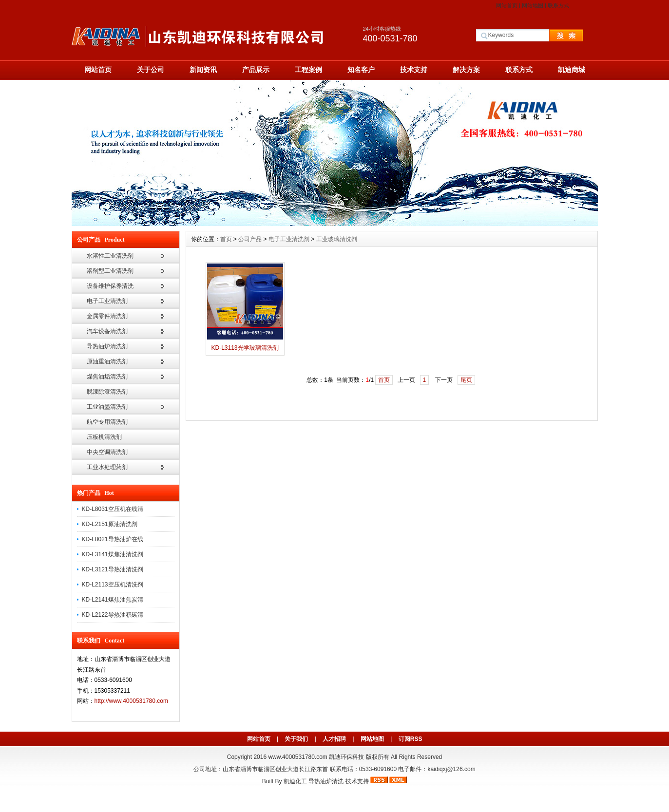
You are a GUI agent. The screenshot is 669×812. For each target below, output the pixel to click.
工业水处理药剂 (107, 467)
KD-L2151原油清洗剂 (110, 524)
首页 (226, 239)
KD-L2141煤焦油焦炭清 (113, 600)
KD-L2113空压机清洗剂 (113, 585)
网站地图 (533, 5)
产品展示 (256, 70)
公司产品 (250, 239)
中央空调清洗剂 (107, 452)
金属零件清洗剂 (107, 316)
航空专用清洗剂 (107, 422)
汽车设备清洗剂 (107, 331)
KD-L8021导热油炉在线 (113, 539)
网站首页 (507, 5)
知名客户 (361, 70)
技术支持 (414, 70)
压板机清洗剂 (104, 437)
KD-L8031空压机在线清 (113, 509)
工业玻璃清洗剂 (337, 239)
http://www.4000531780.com (131, 701)
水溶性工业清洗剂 (110, 256)
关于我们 (296, 739)
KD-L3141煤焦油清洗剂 (113, 554)
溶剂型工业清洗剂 (110, 271)
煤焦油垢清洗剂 (107, 377)
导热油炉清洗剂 (107, 346)
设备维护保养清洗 (110, 286)
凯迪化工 (295, 781)
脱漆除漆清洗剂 (107, 392)
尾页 (466, 380)
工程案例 (308, 70)
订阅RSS (411, 739)
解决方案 (466, 70)
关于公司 (151, 70)
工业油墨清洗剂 (107, 407)
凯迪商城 (572, 70)
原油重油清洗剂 (107, 361)
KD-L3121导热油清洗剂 (113, 569)
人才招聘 (334, 739)
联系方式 (558, 5)
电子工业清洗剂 (107, 301)
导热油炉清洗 (326, 781)
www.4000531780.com (297, 757)
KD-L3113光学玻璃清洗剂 (245, 348)
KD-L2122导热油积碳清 (113, 615)
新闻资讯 (203, 70)
